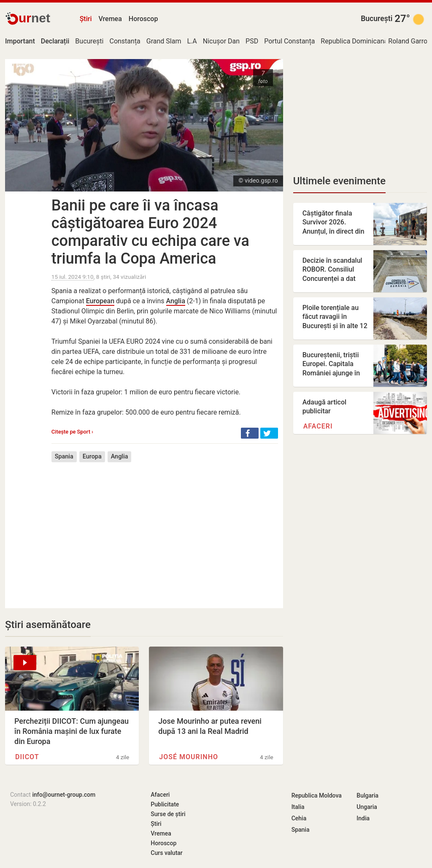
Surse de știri (168, 814)
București (377, 19)
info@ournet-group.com (64, 795)
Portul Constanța (289, 41)
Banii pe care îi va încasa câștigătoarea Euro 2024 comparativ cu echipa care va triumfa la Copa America (150, 232)
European (100, 301)
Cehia (299, 818)
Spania (64, 457)
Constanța (125, 41)
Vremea (110, 19)
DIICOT (27, 757)
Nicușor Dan (221, 41)
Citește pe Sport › (72, 432)
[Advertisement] (165, 529)
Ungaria (367, 807)
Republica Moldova (317, 795)
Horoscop (143, 19)
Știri (86, 19)
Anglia (176, 301)
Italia (298, 807)
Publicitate (165, 804)
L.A (192, 41)
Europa (92, 457)
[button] (250, 433)
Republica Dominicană (354, 41)
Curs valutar (166, 853)
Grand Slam (164, 41)
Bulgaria (367, 795)
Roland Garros (409, 41)
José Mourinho (189, 757)
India (363, 818)
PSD (252, 41)
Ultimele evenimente (339, 181)
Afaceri (318, 426)
